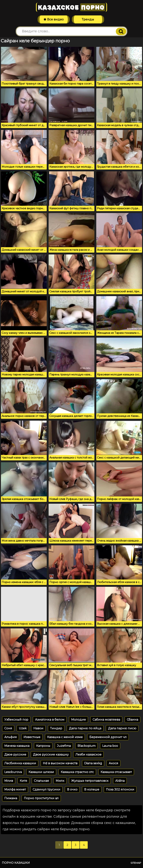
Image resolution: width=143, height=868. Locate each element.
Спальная (41, 781)
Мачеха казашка (17, 746)
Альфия (11, 737)
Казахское (71, 7)
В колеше (92, 789)
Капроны (43, 746)
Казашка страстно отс (77, 772)
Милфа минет (15, 789)
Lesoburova (13, 772)
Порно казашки (16, 863)
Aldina (120, 781)
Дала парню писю (122, 728)
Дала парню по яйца (85, 728)
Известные (32, 737)
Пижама (11, 798)
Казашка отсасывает (116, 772)
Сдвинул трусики (46, 789)
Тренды (88, 19)
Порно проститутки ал (41, 798)
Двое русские (15, 755)
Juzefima (64, 746)
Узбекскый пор (16, 720)
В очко (72, 789)
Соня (8, 728)
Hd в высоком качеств (60, 763)
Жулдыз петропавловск (90, 781)
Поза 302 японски (120, 789)
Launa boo (110, 746)
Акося (113, 763)
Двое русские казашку (51, 755)
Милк (60, 781)
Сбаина (132, 720)
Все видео (54, 19)
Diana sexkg (93, 763)
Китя (23, 781)
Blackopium (86, 746)
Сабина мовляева (106, 720)
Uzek (23, 728)
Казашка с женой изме (65, 737)
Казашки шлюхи (41, 772)
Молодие (78, 720)
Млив (9, 781)
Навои (38, 728)
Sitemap (136, 863)
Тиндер (56, 728)
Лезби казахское (88, 755)
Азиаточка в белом (50, 720)
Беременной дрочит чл (108, 737)
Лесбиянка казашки (20, 763)
